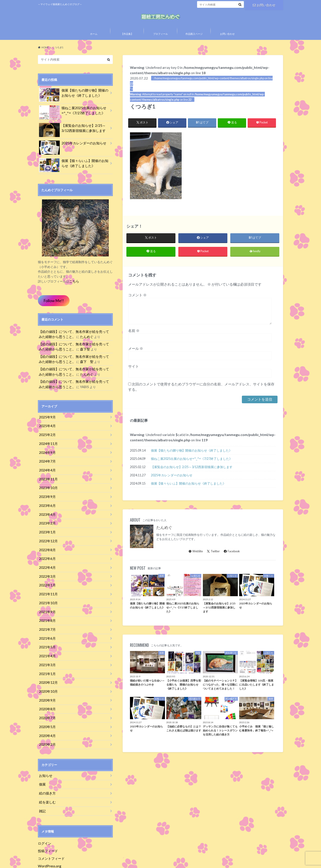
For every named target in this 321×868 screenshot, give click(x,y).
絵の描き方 (47, 772)
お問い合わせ (264, 4)
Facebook (232, 562)
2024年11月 (47, 445)
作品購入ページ (194, 43)
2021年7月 (46, 618)
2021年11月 (47, 585)
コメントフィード (50, 835)
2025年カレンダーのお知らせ (172, 486)
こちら (74, 289)
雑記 (42, 789)
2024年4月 (46, 470)
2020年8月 (46, 692)
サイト (134, 377)
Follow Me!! (53, 308)
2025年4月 (46, 429)
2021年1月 (46, 659)
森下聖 (76, 355)
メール (136, 359)
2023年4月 (46, 511)
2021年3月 (46, 651)
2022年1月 (46, 577)
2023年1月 (46, 528)
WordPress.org (49, 842)
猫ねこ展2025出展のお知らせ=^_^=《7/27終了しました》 (192, 469)
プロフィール (160, 43)
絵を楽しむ (47, 781)
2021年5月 (46, 635)
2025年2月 (46, 437)
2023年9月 (46, 495)
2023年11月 (47, 478)
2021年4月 (46, 643)
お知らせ (45, 756)
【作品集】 (127, 43)
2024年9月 (46, 453)
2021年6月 (46, 626)
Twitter (213, 562)
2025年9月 (46, 421)
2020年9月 (46, 684)
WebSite (196, 562)
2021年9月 (46, 602)
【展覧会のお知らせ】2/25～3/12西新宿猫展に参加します (192, 477)
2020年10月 (47, 676)
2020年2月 (46, 725)
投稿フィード (47, 828)
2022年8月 (46, 544)
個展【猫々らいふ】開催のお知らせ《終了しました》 (188, 494)
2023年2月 (46, 519)
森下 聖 (78, 367)
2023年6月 (46, 503)
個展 (42, 764)
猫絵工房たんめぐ (211, 861)
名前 (134, 341)
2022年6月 (46, 552)
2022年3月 (46, 569)
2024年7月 (46, 462)
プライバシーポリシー (52, 861)
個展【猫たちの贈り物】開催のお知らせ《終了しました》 (191, 461)
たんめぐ (164, 538)
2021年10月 (47, 594)
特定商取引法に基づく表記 (92, 861)
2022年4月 (46, 561)
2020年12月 (47, 668)
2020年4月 (46, 717)
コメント (137, 305)
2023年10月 (47, 486)
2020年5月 (46, 709)
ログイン (44, 821)
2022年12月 (47, 536)
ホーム (94, 43)
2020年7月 (46, 701)
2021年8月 (46, 610)
